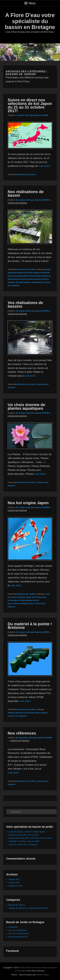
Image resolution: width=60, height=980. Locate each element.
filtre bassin (42, 713)
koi (34, 600)
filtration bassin (23, 713)
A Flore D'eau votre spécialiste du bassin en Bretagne (30, 21)
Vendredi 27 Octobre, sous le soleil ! (24, 841)
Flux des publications (18, 930)
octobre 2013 (14, 883)
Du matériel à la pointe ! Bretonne (30, 626)
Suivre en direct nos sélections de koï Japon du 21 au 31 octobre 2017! (30, 105)
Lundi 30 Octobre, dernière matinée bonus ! (27, 832)
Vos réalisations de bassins (25, 304)
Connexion (13, 927)
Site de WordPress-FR (18, 937)
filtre (33, 713)
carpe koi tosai (33, 597)
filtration (12, 713)
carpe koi (37, 273)
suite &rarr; (44, 166)
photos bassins (35, 279)
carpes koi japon (19, 600)
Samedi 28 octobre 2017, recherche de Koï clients (30, 838)
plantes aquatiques (33, 282)
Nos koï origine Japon (28, 503)
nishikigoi (23, 603)
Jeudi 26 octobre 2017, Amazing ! (23, 845)
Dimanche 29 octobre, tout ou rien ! (24, 835)
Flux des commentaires (19, 933)
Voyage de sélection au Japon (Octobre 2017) (28, 908)
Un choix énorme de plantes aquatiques (26, 407)
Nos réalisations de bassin (26, 194)
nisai (16, 603)
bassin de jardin (25, 273)
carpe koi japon (18, 597)
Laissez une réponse (17, 203)
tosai (30, 603)
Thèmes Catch (42, 975)
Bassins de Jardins (27, 174)
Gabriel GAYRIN (41, 115)
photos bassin (20, 279)
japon (30, 600)
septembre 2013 (16, 886)
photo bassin (29, 276)
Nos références (22, 733)
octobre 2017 (14, 879)
